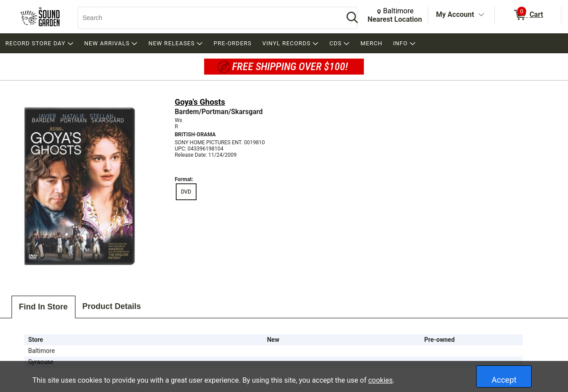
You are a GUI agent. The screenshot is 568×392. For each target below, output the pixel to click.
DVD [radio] (186, 192)
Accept (504, 380)
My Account (455, 14)
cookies (381, 380)
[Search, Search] (206, 18)
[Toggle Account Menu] (481, 15)
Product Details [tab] (112, 306)
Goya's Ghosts (200, 102)
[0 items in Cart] (528, 15)
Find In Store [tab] (43, 307)
